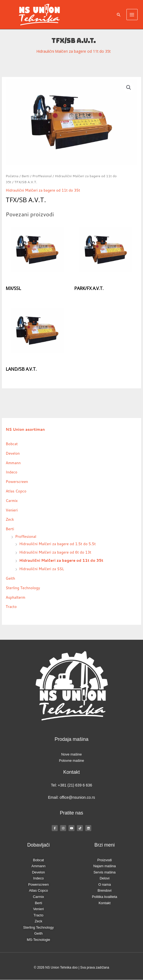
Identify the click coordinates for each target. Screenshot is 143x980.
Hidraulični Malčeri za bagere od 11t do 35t (74, 51)
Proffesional (42, 176)
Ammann (13, 463)
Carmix (12, 500)
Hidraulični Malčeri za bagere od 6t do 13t (55, 552)
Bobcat (12, 444)
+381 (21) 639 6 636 (75, 785)
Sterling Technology (23, 588)
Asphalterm (15, 597)
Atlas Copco (16, 491)
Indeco (12, 472)
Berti (25, 176)
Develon (13, 453)
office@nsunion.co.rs (77, 797)
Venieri (12, 510)
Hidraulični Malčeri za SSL (42, 569)
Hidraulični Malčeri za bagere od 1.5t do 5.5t (57, 544)
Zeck (10, 519)
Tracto (11, 606)
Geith (10, 578)
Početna (12, 176)
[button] (119, 15)
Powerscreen (17, 481)
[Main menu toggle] (132, 15)
